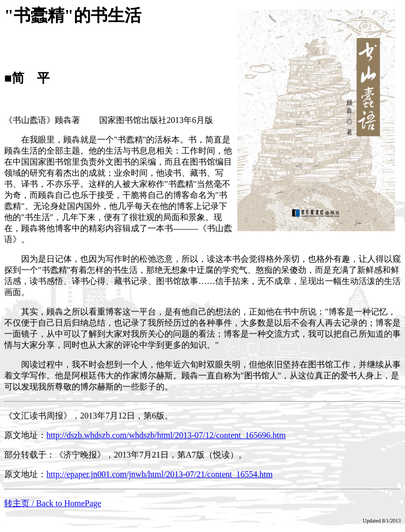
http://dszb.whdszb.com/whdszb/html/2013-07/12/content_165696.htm (166, 435)
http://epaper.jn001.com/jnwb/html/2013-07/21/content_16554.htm (160, 474)
